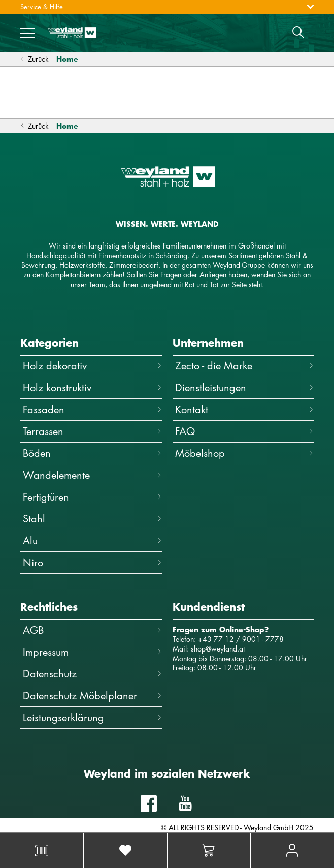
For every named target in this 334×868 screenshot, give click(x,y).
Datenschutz (92, 674)
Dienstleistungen (245, 387)
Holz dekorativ (92, 366)
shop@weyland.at (218, 649)
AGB (92, 630)
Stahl (92, 519)
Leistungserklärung (92, 717)
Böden (92, 453)
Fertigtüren (92, 497)
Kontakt (245, 409)
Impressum (92, 652)
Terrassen (92, 431)
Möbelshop (245, 453)
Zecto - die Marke (245, 366)
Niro (92, 562)
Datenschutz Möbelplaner (92, 695)
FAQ (245, 431)
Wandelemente (92, 475)
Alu (92, 540)
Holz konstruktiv (92, 387)
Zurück (35, 60)
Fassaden (92, 409)
